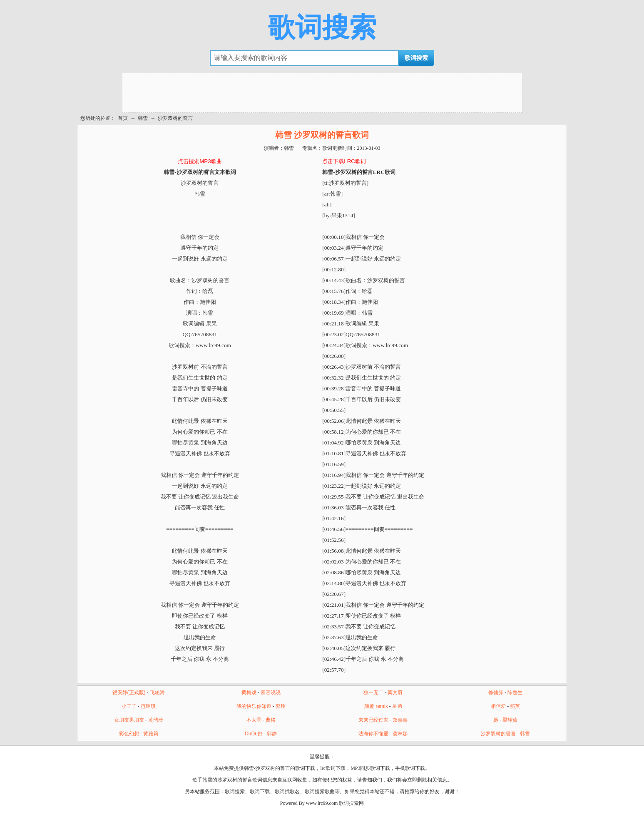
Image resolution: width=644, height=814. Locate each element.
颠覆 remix (376, 706)
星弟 (397, 706)
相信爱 (498, 706)
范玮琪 (148, 706)
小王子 (129, 706)
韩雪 (143, 118)
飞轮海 (157, 692)
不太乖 (254, 720)
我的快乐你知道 (254, 706)
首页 (123, 118)
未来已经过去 (373, 720)
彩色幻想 (129, 734)
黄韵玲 (156, 720)
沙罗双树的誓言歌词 (240, 780)
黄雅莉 (151, 734)
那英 (515, 706)
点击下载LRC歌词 (344, 161)
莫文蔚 (395, 692)
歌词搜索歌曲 (320, 792)
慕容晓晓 (271, 692)
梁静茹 (510, 720)
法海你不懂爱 (373, 734)
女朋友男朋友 (129, 720)
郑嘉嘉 (400, 720)
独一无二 (373, 692)
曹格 (271, 720)
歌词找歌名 (287, 792)
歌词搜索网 (351, 803)
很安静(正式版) (129, 692)
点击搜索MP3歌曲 (200, 161)
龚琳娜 (400, 734)
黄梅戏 (249, 692)
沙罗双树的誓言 (175, 118)
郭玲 (281, 706)
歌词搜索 (322, 27)
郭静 (272, 734)
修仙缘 (496, 692)
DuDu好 (254, 734)
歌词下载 (260, 792)
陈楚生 (515, 692)
